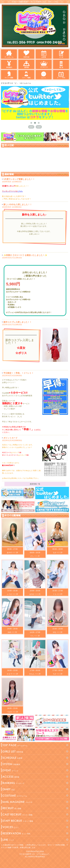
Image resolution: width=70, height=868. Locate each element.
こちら (20, 191)
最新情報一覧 (35, 484)
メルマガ (17, 802)
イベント (10, 770)
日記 (8, 789)
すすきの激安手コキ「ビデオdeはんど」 (35, 854)
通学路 (11, 777)
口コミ (10, 827)
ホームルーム (15, 745)
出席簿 (12, 758)
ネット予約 (16, 833)
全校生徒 (12, 751)
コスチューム (14, 796)
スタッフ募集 (17, 821)
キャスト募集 (17, 814)
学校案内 (11, 764)
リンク (8, 840)
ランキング (13, 783)
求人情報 (11, 808)
